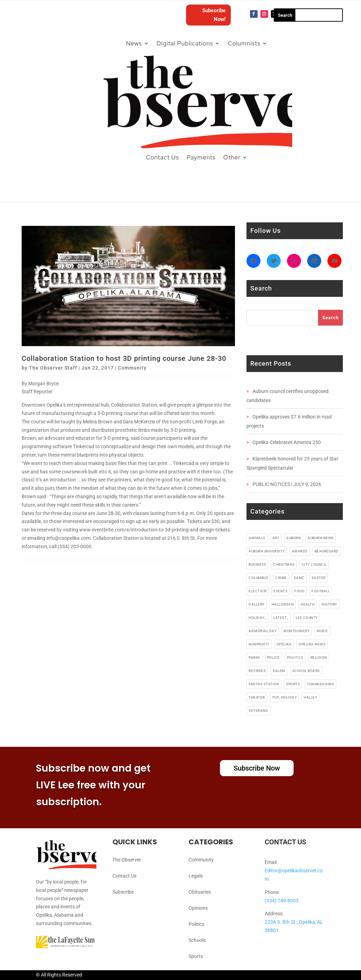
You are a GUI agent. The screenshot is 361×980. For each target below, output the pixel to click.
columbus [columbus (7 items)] (258, 578)
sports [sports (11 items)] (293, 684)
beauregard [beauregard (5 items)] (327, 551)
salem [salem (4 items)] (279, 671)
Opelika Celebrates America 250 (287, 442)
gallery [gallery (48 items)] (257, 604)
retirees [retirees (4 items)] (257, 671)
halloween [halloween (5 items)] (283, 604)
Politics (196, 924)
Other (232, 157)
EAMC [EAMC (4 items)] (299, 578)
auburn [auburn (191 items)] (293, 538)
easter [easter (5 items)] (319, 578)
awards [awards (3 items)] (300, 551)
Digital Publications (185, 43)
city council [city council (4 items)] (314, 564)
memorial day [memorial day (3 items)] (263, 631)
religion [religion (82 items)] (319, 657)
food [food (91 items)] (299, 591)
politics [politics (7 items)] (295, 657)
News (134, 43)
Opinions (198, 908)
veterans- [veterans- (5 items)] (259, 711)
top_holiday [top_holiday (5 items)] (285, 697)
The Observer (127, 860)
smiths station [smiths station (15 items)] (264, 684)
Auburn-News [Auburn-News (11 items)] (321, 538)
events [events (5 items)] (280, 591)
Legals (196, 876)
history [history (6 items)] (329, 604)
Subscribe (123, 892)
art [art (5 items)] (276, 538)
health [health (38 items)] (308, 604)
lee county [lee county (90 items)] (307, 618)
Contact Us (163, 157)
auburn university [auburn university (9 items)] (267, 551)
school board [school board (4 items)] (306, 671)
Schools (197, 940)
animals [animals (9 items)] (257, 538)
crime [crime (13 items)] (281, 578)
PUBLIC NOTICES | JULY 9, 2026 (287, 484)
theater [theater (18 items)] (257, 697)
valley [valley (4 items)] (310, 697)
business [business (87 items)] (257, 564)
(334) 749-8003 (282, 901)
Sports (196, 956)
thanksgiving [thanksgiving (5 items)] (321, 684)
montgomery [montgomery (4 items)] (297, 631)
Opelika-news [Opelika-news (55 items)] (312, 644)
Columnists (244, 43)
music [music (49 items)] (323, 631)
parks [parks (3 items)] (254, 657)
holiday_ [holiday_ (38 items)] (257, 618)
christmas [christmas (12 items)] (284, 564)
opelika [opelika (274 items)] (284, 644)
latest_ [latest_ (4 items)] (281, 618)
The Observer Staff (53, 368)
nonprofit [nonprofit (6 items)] (259, 644)
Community (132, 368)
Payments (201, 157)
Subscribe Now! (214, 15)
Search (330, 318)
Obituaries (200, 892)
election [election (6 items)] (257, 591)
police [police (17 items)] (274, 657)
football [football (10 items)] (321, 591)
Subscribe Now (257, 768)
